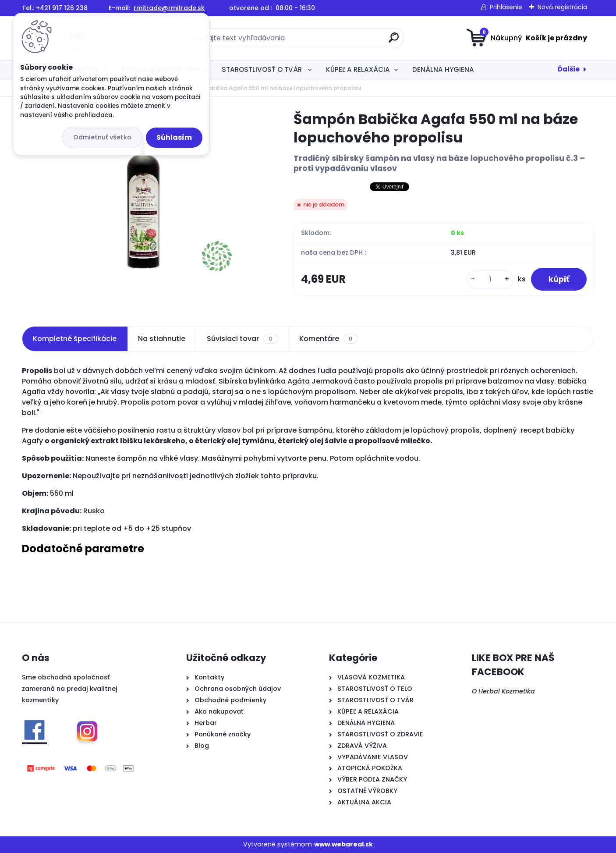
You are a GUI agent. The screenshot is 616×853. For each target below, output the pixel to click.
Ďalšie (569, 69)
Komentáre (328, 339)
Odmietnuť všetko (102, 137)
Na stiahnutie (162, 339)
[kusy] (490, 279)
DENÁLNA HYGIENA (443, 69)
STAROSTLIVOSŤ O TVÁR (263, 69)
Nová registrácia (562, 7)
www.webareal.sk (343, 844)
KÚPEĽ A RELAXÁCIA (358, 69)
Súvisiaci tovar (242, 339)
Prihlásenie (506, 7)
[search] (394, 41)
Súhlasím (174, 137)
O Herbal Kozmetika (503, 691)
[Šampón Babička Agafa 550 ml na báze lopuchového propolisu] (143, 201)
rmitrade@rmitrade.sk (169, 8)
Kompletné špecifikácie (75, 339)
